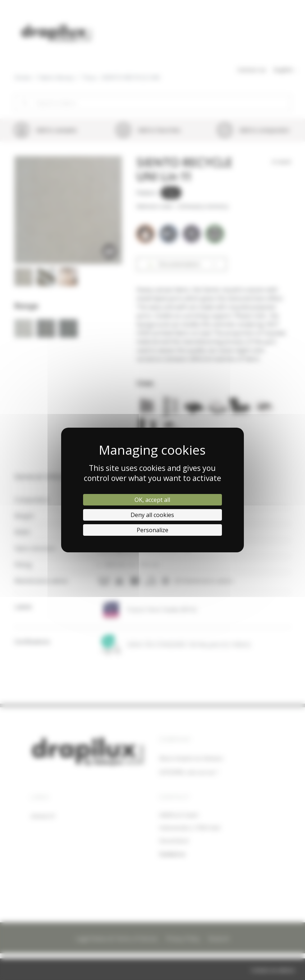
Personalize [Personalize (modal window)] (152, 530)
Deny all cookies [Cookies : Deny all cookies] (152, 515)
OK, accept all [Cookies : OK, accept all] (152, 500)
